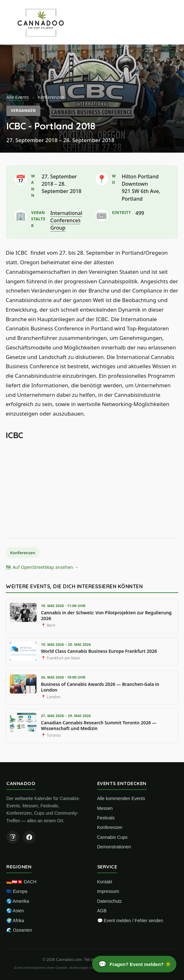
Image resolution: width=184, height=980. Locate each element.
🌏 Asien (15, 911)
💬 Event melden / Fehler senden (130, 921)
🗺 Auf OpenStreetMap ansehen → (42, 567)
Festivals (106, 818)
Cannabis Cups (112, 837)
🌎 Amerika (18, 901)
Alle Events (18, 97)
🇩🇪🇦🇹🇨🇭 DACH (21, 882)
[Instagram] (13, 837)
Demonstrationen (114, 847)
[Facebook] (29, 837)
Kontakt (105, 882)
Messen (105, 808)
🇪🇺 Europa (17, 891)
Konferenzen (51, 97)
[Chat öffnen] (134, 964)
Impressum (108, 891)
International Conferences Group (66, 220)
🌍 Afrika (15, 921)
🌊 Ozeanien (19, 930)
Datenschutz (110, 901)
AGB (102, 911)
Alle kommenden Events (121, 798)
